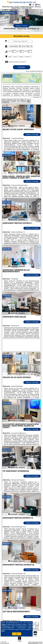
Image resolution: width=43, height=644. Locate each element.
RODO (3, 631)
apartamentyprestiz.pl (21, 2)
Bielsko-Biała (7, 108)
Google (4, 624)
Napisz (41, 643)
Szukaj (22, 67)
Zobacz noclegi (32, 134)
